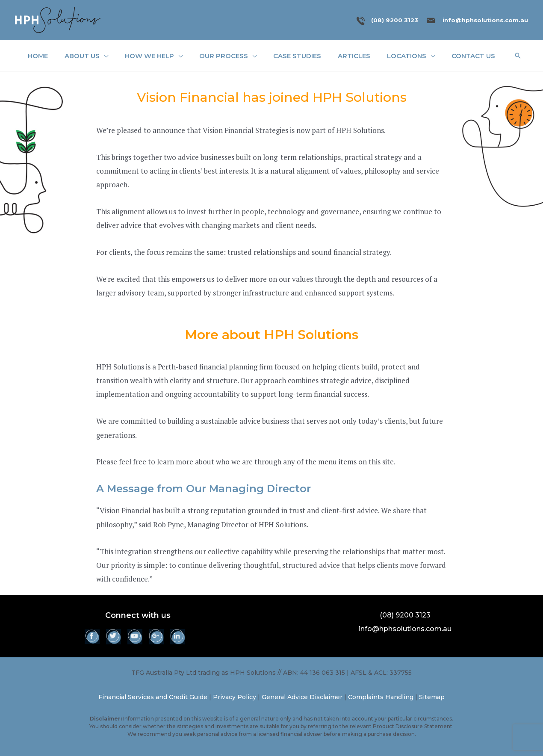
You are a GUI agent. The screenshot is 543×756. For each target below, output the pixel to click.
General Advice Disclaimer (302, 697)
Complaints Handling (381, 697)
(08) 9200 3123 (395, 20)
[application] (104, 56)
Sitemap (432, 697)
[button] (518, 56)
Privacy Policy (235, 697)
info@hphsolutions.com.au (485, 20)
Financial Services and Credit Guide (153, 697)
